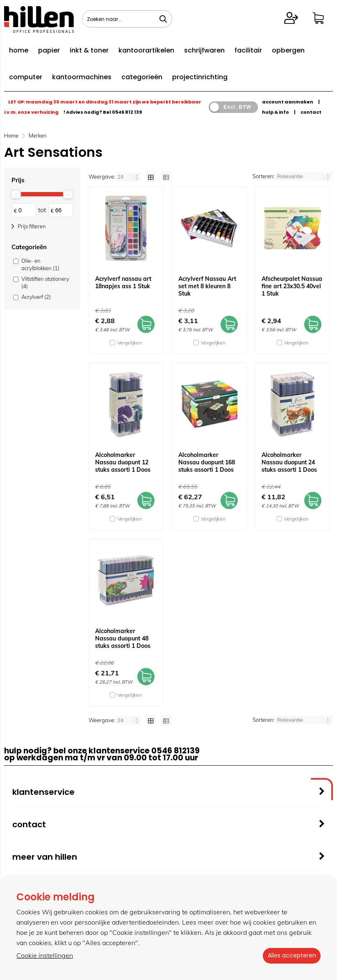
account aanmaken (288, 102)
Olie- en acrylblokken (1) (40, 264)
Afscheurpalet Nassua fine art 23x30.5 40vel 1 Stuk (292, 286)
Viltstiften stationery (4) (45, 282)
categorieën (142, 77)
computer (26, 77)
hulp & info (276, 112)
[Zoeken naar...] (163, 19)
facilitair (248, 50)
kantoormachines (82, 77)
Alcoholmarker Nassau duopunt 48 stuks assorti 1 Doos (123, 638)
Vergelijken (130, 343)
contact (311, 112)
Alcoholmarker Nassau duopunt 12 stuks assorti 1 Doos (123, 462)
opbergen (288, 50)
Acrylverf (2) (36, 297)
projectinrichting (200, 77)
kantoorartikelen (146, 50)
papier (49, 50)
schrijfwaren (204, 50)
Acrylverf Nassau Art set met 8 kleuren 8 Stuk (207, 286)
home (19, 50)
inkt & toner (89, 50)
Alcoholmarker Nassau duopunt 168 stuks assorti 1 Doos (207, 462)
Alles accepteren (290, 956)
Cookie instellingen (45, 956)
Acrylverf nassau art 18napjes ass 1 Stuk (123, 282)
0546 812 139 (127, 112)
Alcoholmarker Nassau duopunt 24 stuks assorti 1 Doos (289, 462)
